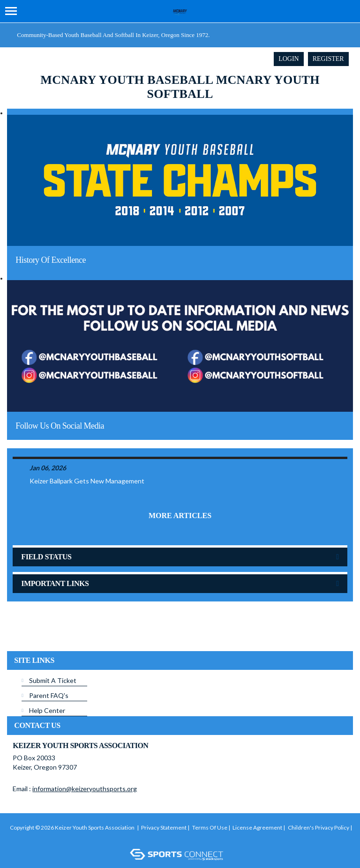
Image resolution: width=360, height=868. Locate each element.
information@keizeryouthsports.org (85, 789)
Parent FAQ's (49, 695)
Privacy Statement (164, 827)
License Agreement (257, 827)
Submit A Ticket (53, 680)
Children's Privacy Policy (319, 827)
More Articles (180, 516)
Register (328, 59)
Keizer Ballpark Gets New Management (87, 481)
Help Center (47, 710)
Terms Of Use (210, 827)
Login (289, 59)
